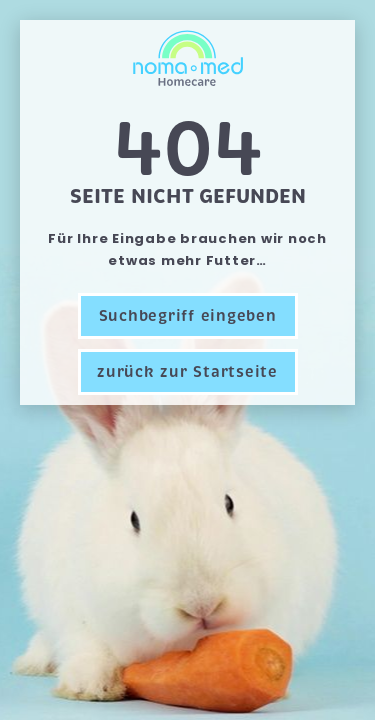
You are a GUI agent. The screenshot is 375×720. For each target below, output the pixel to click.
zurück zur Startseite (187, 372)
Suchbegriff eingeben (188, 316)
